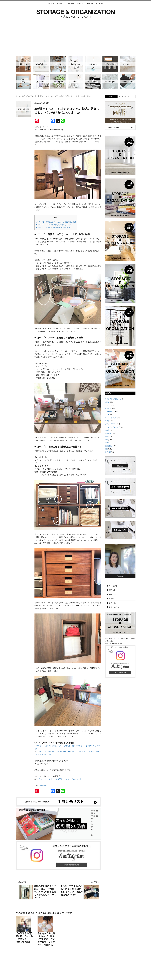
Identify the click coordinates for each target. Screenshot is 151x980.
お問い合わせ (114, 607)
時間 (76, 81)
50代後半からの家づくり (113, 399)
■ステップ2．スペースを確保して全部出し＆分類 (53, 225)
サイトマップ (44, 965)
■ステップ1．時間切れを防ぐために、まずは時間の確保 (56, 222)
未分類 (107, 443)
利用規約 (108, 965)
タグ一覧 (112, 603)
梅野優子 (43, 786)
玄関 (93, 64)
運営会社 (112, 590)
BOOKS (90, 4)
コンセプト (113, 586)
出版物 (112, 599)
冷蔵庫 (23, 81)
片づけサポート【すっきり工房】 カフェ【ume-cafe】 (60, 779)
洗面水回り (76, 64)
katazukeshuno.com (76, 975)
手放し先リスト (58, 965)
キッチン (23, 64)
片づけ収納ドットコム (75, 14)
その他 (58, 81)
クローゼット (58, 64)
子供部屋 (110, 64)
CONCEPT (50, 4)
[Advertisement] (76, 36)
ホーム (18, 96)
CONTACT (100, 4)
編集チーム (113, 594)
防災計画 (110, 81)
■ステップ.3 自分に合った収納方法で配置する (53, 228)
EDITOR (80, 4)
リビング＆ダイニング (41, 64)
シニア (128, 64)
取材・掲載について (83, 965)
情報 (93, 81)
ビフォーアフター (128, 81)
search (111, 97)
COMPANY (70, 4)
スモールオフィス (41, 81)
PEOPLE (108, 405)
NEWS (60, 4)
